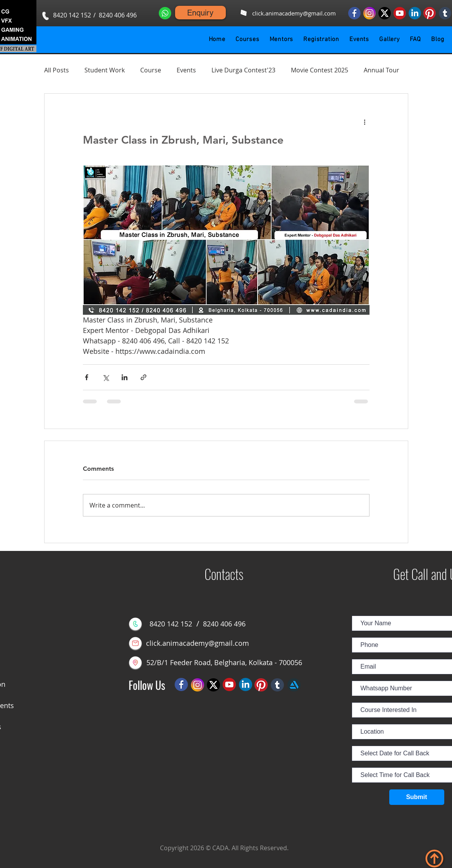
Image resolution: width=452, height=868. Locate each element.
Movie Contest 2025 (320, 70)
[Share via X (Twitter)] (106, 377)
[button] (247, 39)
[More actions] (365, 122)
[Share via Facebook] (87, 377)
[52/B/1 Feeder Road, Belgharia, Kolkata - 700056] (224, 662)
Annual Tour (382, 70)
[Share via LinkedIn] (125, 377)
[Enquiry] (200, 13)
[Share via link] (144, 377)
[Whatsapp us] (165, 13)
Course (151, 70)
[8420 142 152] (72, 15)
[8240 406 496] (118, 15)
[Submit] (417, 797)
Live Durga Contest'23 (243, 70)
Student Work (105, 70)
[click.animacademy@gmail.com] (294, 13)
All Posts (57, 70)
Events (186, 70)
